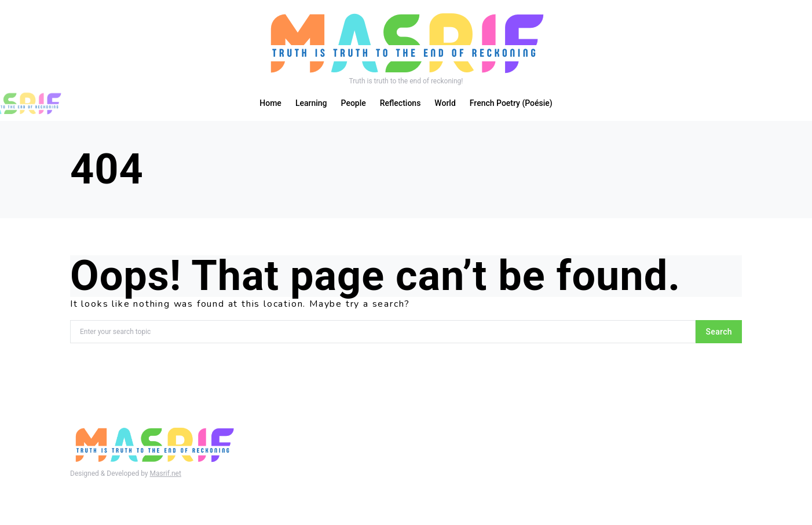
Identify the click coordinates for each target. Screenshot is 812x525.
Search (719, 332)
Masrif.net (165, 473)
